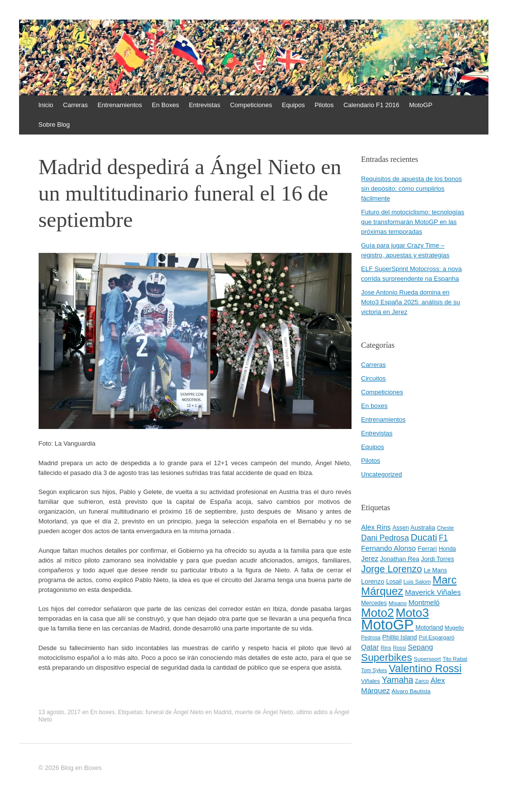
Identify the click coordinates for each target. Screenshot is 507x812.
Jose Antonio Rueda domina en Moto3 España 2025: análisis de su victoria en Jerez (411, 302)
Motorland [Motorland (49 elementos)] (429, 628)
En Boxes (166, 105)
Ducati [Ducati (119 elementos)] (424, 537)
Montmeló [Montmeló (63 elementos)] (424, 603)
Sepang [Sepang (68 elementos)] (420, 647)
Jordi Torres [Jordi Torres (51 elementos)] (438, 559)
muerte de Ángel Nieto (264, 712)
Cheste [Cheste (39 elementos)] (446, 528)
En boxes (103, 712)
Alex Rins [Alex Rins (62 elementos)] (376, 527)
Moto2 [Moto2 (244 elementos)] (378, 613)
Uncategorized (382, 474)
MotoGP (421, 105)
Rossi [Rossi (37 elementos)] (400, 648)
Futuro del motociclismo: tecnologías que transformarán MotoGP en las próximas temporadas (413, 222)
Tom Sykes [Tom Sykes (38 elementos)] (374, 670)
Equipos (293, 105)
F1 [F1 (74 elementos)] (443, 538)
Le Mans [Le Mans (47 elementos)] (435, 570)
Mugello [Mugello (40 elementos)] (454, 628)
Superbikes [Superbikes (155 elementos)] (387, 657)
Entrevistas (204, 105)
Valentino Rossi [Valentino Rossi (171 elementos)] (425, 668)
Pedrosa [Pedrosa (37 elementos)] (371, 637)
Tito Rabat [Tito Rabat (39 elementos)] (455, 659)
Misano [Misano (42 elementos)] (398, 603)
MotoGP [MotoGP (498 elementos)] (388, 624)
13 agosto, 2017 (60, 712)
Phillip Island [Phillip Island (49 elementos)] (400, 637)
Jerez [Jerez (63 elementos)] (370, 559)
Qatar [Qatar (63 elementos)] (370, 647)
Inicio (46, 105)
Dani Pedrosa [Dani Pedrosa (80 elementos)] (385, 538)
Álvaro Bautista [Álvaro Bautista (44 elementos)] (411, 691)
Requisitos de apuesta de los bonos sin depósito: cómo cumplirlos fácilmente (412, 189)
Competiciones (251, 105)
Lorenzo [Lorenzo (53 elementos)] (373, 581)
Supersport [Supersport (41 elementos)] (427, 659)
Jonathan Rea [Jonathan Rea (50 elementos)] (400, 559)
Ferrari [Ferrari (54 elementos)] (427, 549)
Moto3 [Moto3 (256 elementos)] (412, 613)
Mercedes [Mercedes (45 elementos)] (374, 603)
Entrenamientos (120, 105)
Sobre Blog (54, 124)
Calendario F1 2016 (371, 105)
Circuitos (374, 378)
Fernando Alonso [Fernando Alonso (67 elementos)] (389, 548)
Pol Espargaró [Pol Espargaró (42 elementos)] (437, 637)
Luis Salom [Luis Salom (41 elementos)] (417, 582)
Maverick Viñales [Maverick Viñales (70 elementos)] (433, 592)
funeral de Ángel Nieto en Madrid (188, 712)
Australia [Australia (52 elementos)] (423, 528)
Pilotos (324, 105)
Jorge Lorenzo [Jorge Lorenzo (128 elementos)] (392, 569)
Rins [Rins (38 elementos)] (386, 648)
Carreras (76, 105)
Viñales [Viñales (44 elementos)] (371, 681)
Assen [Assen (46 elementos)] (401, 528)
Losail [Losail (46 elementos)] (394, 582)
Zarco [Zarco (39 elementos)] (422, 681)
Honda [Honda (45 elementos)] (447, 549)
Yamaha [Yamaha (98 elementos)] (397, 680)
